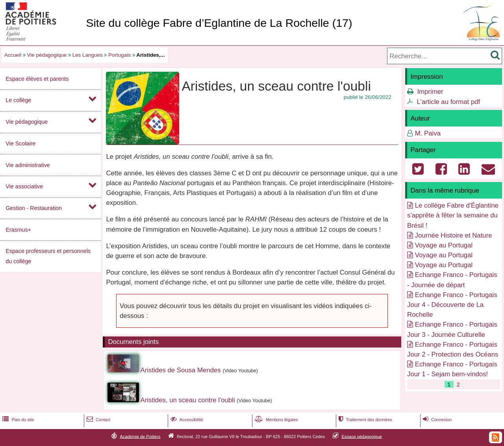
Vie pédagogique (47, 55)
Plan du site (17, 420)
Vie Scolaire (20, 143)
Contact (98, 420)
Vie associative (24, 186)
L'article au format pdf (448, 102)
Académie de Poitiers (140, 436)
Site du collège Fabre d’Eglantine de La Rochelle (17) (219, 23)
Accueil (13, 55)
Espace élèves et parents (37, 79)
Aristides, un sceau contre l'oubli (188, 400)
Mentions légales (276, 420)
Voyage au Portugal (444, 245)
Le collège (18, 100)
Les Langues (88, 55)
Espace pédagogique (362, 436)
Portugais (120, 55)
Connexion (436, 420)
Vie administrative (28, 165)
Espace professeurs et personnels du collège (48, 256)
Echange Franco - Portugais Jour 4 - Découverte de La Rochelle (452, 305)
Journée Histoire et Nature (454, 235)
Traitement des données (364, 420)
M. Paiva (428, 133)
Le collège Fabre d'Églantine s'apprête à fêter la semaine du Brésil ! (453, 215)
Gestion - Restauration (34, 208)
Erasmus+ (18, 230)
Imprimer (430, 92)
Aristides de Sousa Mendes (181, 370)
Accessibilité (186, 420)
